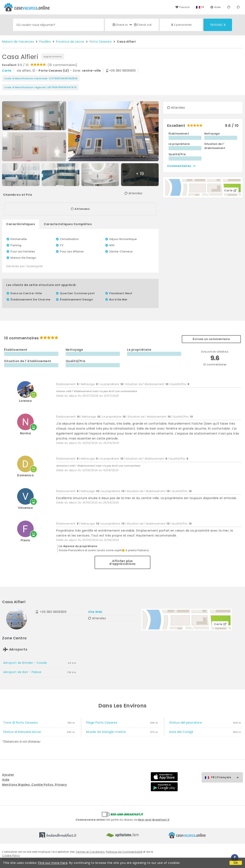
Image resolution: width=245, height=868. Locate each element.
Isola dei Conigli (181, 732)
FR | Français (227, 777)
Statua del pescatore (186, 723)
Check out (143, 25)
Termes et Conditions (90, 852)
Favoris (183, 7)
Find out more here (53, 863)
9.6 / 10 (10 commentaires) (40, 65)
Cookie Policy (11, 855)
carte (7, 71)
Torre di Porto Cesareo (20, 723)
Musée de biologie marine (106, 732)
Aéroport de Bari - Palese (22, 672)
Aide (216, 7)
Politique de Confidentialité (124, 852)
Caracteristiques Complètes (68, 224)
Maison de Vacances (18, 42)
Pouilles (45, 42)
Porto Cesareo (101, 42)
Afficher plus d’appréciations (123, 562)
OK (236, 863)
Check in (120, 25)
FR (203, 7)
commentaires (182, 166)
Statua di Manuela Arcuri (22, 732)
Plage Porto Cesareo (102, 723)
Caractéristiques (21, 224)
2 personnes (181, 25)
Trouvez (218, 25)
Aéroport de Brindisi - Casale (25, 663)
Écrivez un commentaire (211, 339)
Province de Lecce (70, 42)
